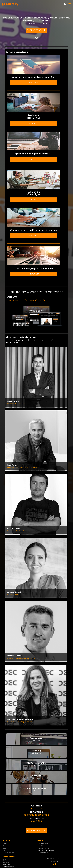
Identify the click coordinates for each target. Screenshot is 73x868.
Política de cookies (9, 867)
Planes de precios (43, 853)
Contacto (6, 862)
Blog (4, 848)
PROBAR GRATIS (36, 30)
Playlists (5, 846)
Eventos (5, 850)
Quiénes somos (8, 860)
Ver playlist (34, 83)
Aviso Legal (7, 864)
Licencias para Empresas (46, 850)
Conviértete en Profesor (45, 846)
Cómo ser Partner (43, 848)
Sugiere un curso (8, 853)
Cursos (5, 844)
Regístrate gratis (43, 844)
